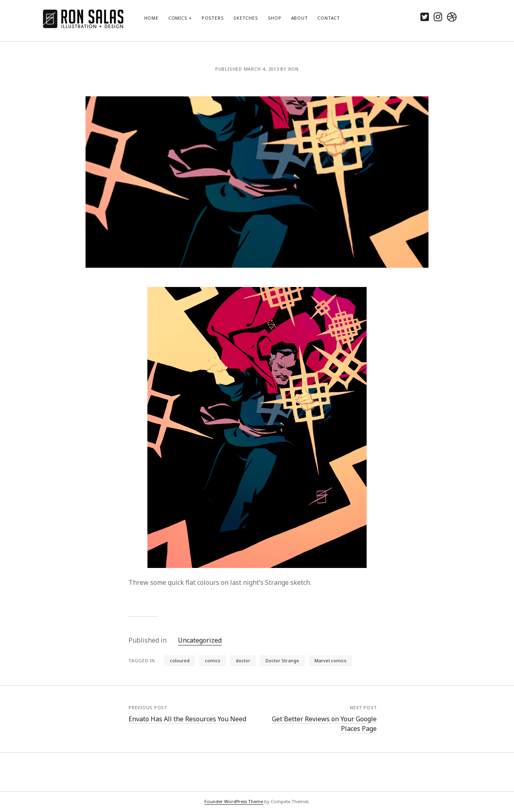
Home (151, 18)
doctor (243, 660)
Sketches (246, 18)
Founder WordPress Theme (234, 801)
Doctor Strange (282, 660)
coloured (180, 660)
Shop (275, 18)
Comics (178, 18)
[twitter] (425, 17)
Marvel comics (330, 660)
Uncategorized (200, 640)
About (300, 18)
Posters (213, 18)
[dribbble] (452, 17)
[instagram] (438, 17)
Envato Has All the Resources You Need (187, 719)
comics (213, 660)
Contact (328, 18)
